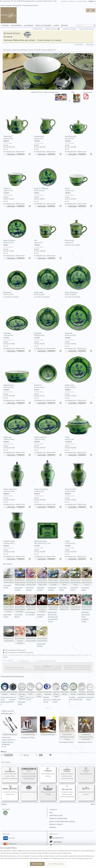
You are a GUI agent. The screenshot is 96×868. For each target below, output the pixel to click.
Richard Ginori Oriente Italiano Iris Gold (53, 576)
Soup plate (48, 319)
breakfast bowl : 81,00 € (73, 699)
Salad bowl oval (17, 371)
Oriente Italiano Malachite (31, 5)
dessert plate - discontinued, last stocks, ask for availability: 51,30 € (53, 617)
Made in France (69, 29)
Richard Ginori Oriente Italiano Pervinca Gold (20, 576)
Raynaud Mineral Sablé (56, 690)
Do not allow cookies (56, 864)
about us (72, 1)
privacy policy (56, 824)
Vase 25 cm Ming (79, 475)
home (2, 5)
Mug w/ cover (79, 226)
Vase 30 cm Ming (17, 527)
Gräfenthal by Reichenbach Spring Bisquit (67, 728)
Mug (48, 226)
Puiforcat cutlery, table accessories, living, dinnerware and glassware (10, 773)
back (4, 804)
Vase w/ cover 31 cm (17, 475)
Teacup (79, 174)
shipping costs (56, 816)
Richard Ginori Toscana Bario (9, 634)
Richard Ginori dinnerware (29, 789)
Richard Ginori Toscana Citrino (42, 634)
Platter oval (17, 423)
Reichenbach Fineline (5, 689)
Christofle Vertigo (29, 726)
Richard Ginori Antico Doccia (9, 575)
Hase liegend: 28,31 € (66, 742)
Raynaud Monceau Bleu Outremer (22, 691)
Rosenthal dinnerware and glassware (86, 790)
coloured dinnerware (87, 29)
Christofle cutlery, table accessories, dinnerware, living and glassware (29, 773)
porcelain (9, 5)
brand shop (79, 45)
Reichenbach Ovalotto (48, 689)
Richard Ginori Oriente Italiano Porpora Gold (31, 576)
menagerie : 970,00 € (28, 737)
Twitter (57, 842)
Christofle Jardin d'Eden (39, 690)
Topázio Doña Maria (10, 726)
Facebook (57, 838)
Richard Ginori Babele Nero (64, 602)
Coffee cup (17, 174)
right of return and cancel (62, 822)
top (92, 804)
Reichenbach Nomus (13, 689)
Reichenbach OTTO (31, 689)
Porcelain (47, 666)
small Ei (79, 527)
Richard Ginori (17, 5)
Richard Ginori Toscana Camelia (20, 635)
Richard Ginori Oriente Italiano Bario (76, 576)
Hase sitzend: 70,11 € (85, 742)
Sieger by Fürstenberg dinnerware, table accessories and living (67, 773)
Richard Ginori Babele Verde (87, 602)
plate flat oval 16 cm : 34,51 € (47, 699)
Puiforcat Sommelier (48, 726)
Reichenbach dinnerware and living (48, 790)
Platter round (79, 371)
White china (38, 29)
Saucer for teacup (17, 226)
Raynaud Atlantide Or (82, 689)
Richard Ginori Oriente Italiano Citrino (9, 603)
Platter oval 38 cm (48, 423)
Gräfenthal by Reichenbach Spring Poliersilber (86, 728)
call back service (82, 1)
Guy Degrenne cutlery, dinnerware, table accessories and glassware (67, 791)
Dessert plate (48, 278)
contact (53, 810)
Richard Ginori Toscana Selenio (31, 634)
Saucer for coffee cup (48, 174)
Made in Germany (52, 29)
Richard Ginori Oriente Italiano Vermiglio (20, 603)
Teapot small (17, 122)
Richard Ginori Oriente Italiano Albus (64, 576)
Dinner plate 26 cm (79, 278)
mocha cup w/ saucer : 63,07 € (13, 699)
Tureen (79, 423)
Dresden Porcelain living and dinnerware (10, 790)
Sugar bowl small (79, 122)
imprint (53, 827)
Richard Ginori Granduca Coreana (42, 603)
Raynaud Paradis (73, 689)
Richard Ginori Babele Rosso (76, 602)
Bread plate (17, 278)
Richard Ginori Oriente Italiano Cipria (87, 576)
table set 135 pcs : (10, 743)
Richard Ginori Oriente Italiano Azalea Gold (42, 576)
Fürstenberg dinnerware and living (48, 772)
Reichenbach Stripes (65, 689)
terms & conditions (58, 819)
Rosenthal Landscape (90, 689)
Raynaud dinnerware (86, 771)
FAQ (51, 813)
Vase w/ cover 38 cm (48, 475)
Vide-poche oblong (48, 527)
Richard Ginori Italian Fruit (31, 602)
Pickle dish (17, 319)
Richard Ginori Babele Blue (53, 602)
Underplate (79, 319)
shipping (6, 145)
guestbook (64, 1)
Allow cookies (37, 864)
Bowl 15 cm (48, 371)
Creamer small (48, 122)
